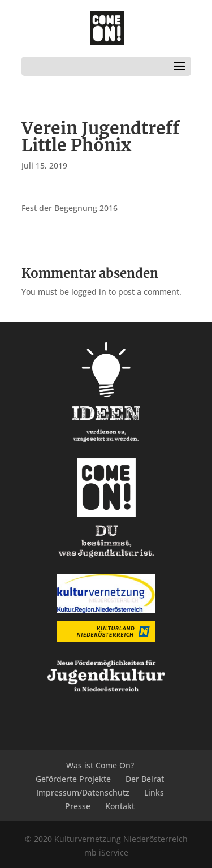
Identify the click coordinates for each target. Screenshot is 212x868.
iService (114, 852)
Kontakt (120, 806)
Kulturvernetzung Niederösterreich (121, 839)
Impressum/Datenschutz (83, 792)
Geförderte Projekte (73, 779)
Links (154, 792)
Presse (78, 806)
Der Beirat (145, 779)
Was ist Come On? (100, 765)
